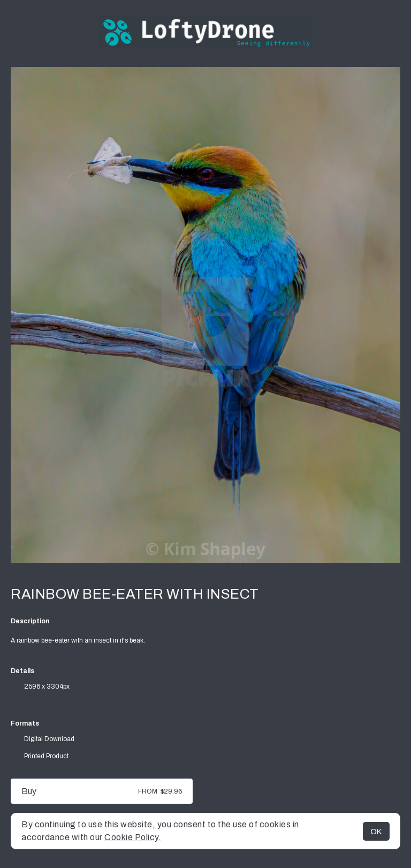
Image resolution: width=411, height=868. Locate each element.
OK (376, 831)
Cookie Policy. (133, 837)
